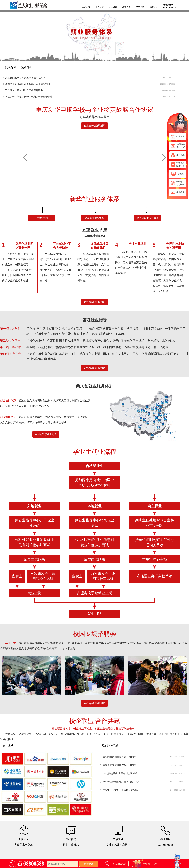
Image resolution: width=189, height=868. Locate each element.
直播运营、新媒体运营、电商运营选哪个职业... (30, 97)
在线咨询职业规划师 (94, 126)
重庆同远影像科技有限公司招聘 (119, 757)
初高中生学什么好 (178, 146)
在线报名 (153, 7)
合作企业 (8, 745)
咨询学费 (178, 137)
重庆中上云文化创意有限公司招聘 (120, 790)
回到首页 (86, 7)
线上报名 (178, 193)
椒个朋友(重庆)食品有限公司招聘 (120, 774)
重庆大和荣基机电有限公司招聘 (119, 765)
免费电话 (89, 864)
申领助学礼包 (145, 864)
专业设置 (113, 7)
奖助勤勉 (178, 155)
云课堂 (178, 174)
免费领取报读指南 (178, 164)
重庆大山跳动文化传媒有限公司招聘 (122, 782)
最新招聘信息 (110, 745)
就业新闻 (10, 67)
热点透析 (27, 67)
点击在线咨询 (116, 864)
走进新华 (100, 7)
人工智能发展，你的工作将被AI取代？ (25, 78)
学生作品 (140, 7)
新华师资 (126, 7)
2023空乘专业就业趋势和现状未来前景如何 (28, 84)
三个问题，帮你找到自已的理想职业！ (25, 90)
